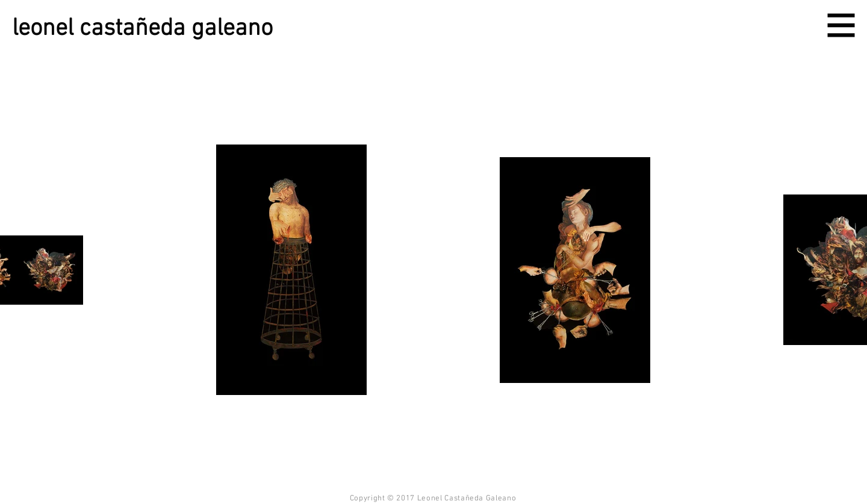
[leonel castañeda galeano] (158, 29)
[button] (841, 26)
